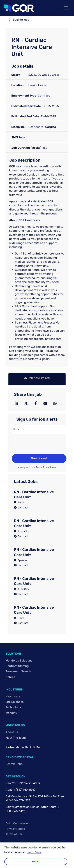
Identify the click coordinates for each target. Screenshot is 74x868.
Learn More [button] (34, 852)
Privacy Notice (15, 829)
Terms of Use (14, 834)
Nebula (10, 677)
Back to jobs (21, 20)
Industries (14, 689)
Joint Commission (18, 823)
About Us (12, 732)
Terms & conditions (46, 467)
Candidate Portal (20, 757)
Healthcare (36, 127)
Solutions (14, 654)
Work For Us (15, 725)
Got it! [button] (36, 862)
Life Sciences (15, 702)
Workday (11, 713)
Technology (13, 707)
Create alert (39, 458)
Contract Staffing (17, 666)
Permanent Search (18, 671)
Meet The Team (16, 738)
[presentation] (39, 444)
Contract (44, 96)
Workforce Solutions (19, 661)
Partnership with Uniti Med (24, 747)
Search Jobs (14, 764)
